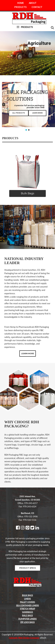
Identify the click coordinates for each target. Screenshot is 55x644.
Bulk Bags (28, 595)
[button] (3, 53)
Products (20, 7)
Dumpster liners (28, 619)
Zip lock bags (27, 622)
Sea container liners (27, 605)
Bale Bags (28, 615)
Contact (37, 7)
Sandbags (27, 612)
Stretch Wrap (27, 609)
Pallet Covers (28, 602)
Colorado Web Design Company (24, 638)
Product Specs (27, 568)
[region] (27, 53)
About (33, 3)
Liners (27, 599)
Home (21, 3)
